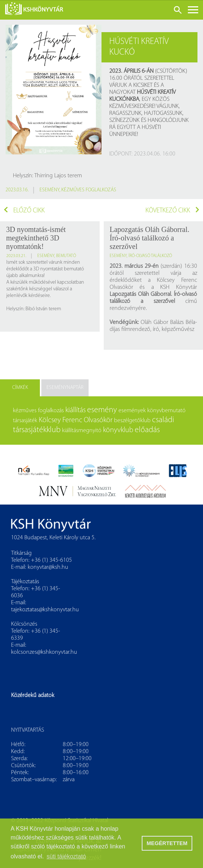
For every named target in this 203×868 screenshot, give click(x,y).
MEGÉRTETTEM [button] (167, 843)
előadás (147, 430)
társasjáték (25, 421)
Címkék (20, 388)
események (132, 411)
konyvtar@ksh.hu (48, 567)
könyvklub (118, 430)
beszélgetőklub (132, 421)
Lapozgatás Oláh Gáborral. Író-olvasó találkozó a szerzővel (149, 238)
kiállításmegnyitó (82, 431)
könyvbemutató (166, 411)
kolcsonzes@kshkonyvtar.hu (44, 652)
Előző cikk (24, 211)
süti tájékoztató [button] (66, 856)
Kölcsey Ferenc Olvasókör (76, 420)
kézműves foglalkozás (89, 190)
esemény (49, 190)
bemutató (66, 256)
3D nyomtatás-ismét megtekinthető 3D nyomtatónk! (36, 238)
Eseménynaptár (65, 388)
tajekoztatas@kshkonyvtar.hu (45, 610)
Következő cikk (172, 211)
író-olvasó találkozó (150, 256)
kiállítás (75, 410)
